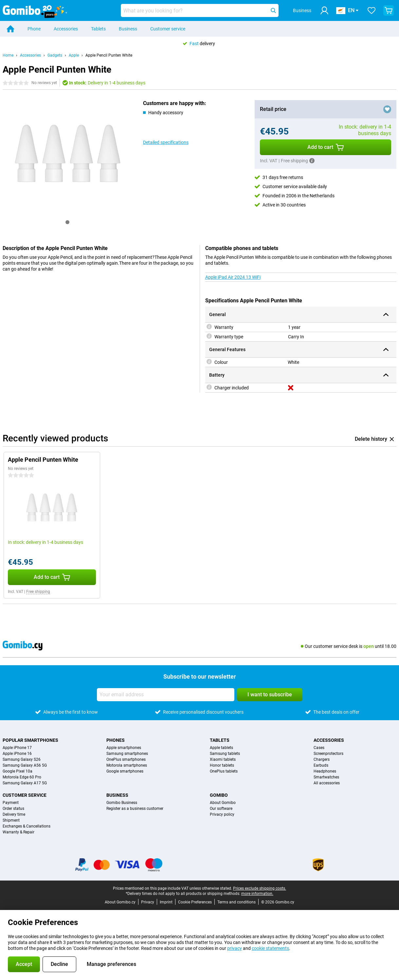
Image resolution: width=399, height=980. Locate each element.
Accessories (66, 29)
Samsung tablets (225, 754)
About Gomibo (223, 803)
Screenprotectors (328, 754)
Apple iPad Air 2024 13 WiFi (233, 277)
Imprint (166, 902)
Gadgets (55, 55)
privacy (235, 948)
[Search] (273, 10)
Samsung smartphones (127, 754)
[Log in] (324, 10)
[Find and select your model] (199, 10)
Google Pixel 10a (18, 771)
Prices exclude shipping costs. (260, 888)
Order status (13, 809)
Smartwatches (326, 777)
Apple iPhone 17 (17, 748)
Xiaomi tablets (223, 759)
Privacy (148, 902)
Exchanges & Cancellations (27, 826)
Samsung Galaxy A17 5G (25, 783)
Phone (34, 29)
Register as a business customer (135, 809)
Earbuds (321, 765)
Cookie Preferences (195, 902)
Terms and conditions (236, 902)
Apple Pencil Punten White (109, 55)
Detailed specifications (166, 142)
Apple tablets (221, 748)
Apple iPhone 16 (17, 754)
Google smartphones (125, 771)
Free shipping (38, 592)
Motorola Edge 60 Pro (22, 777)
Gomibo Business (122, 803)
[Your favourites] (372, 10)
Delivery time (14, 814)
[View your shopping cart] (389, 10)
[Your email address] (166, 695)
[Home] (10, 29)
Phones (116, 740)
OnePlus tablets (224, 771)
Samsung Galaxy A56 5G (25, 765)
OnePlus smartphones (126, 759)
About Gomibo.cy (120, 902)
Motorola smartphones (127, 765)
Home (8, 55)
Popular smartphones (30, 740)
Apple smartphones (124, 748)
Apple (74, 55)
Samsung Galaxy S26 (22, 759)
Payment (11, 803)
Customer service (168, 29)
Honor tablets (222, 765)
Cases (319, 748)
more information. (257, 894)
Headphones (325, 771)
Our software (221, 809)
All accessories (327, 783)
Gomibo (219, 795)
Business (128, 29)
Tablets (98, 29)
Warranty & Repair (18, 832)
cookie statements (270, 948)
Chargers (322, 759)
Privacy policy (222, 814)
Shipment (11, 820)
